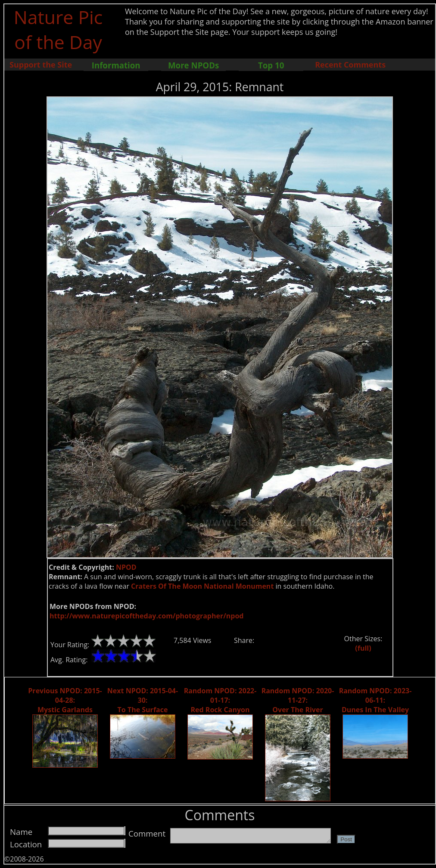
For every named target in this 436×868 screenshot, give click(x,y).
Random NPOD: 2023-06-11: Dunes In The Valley (375, 700)
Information (116, 65)
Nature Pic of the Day (58, 29)
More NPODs (193, 65)
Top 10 (271, 65)
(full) (363, 648)
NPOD (126, 567)
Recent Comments (350, 65)
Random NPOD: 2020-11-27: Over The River (298, 700)
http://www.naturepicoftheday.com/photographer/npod (146, 616)
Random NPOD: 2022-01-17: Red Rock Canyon (220, 700)
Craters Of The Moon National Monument (202, 586)
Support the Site (41, 65)
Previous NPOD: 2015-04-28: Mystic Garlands (65, 700)
